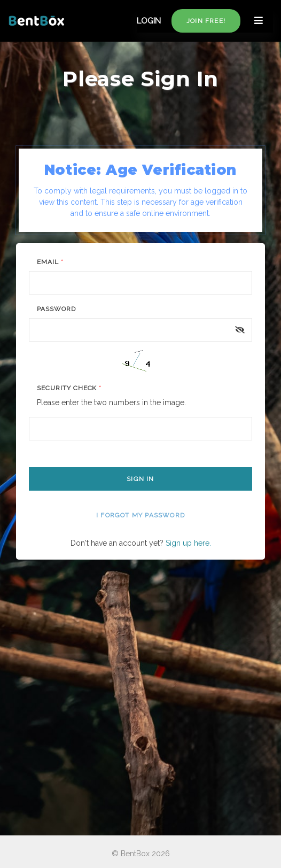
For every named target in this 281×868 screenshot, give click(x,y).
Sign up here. (188, 543)
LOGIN (149, 21)
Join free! (206, 21)
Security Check (69, 388)
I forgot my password (140, 515)
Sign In (140, 479)
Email (50, 262)
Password (56, 309)
